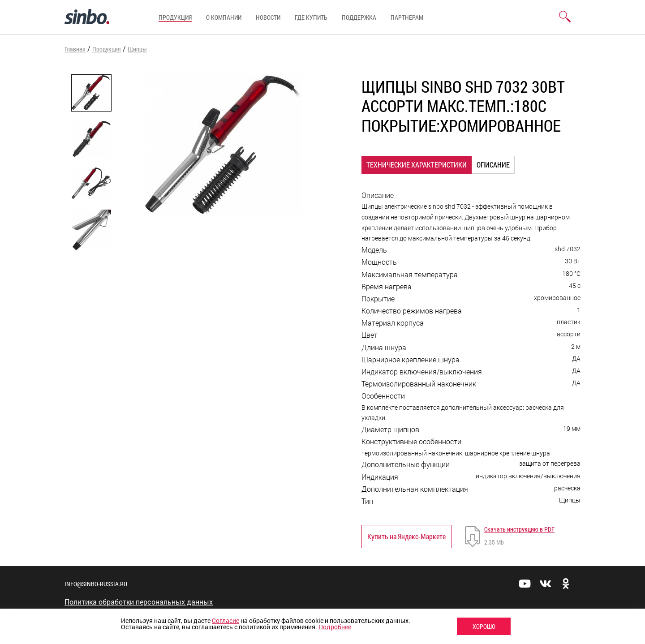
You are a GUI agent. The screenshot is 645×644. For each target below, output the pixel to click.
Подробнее (335, 627)
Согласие (226, 620)
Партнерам (407, 17)
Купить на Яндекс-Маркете (406, 536)
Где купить (311, 17)
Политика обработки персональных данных (139, 602)
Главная (75, 49)
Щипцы (137, 49)
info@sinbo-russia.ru (96, 584)
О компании (224, 17)
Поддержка (359, 17)
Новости (268, 17)
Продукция (175, 17)
